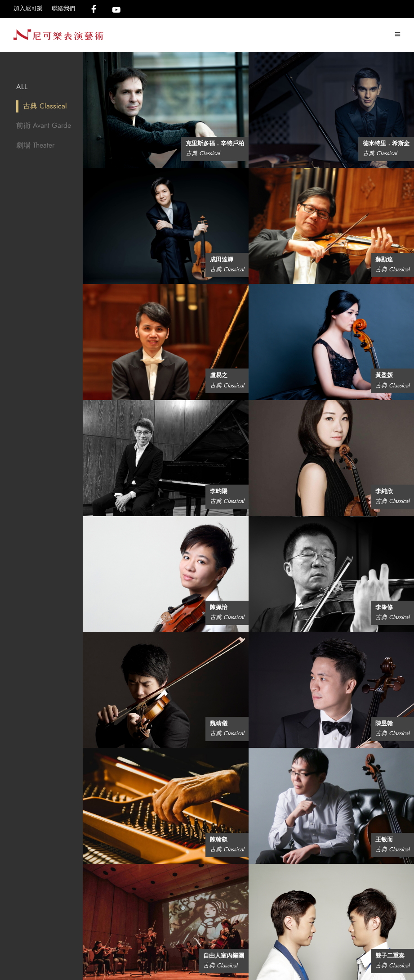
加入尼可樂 (28, 9)
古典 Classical (45, 106)
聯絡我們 (63, 9)
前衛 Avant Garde (44, 126)
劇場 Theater (35, 145)
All (22, 87)
